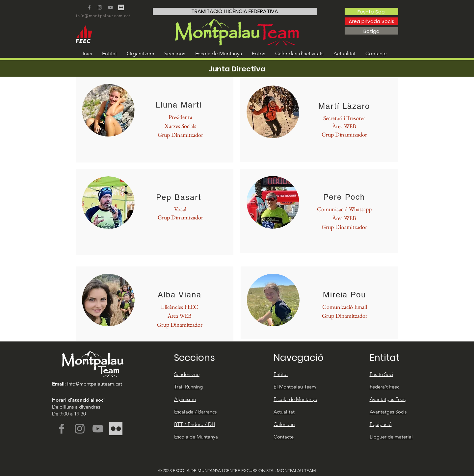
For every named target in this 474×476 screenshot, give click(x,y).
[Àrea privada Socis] (371, 21)
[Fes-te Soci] (371, 12)
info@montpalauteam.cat (104, 15)
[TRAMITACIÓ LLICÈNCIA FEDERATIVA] (235, 12)
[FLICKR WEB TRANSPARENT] (121, 7)
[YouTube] (110, 7)
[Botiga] (371, 31)
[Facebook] (89, 7)
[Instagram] (100, 7)
